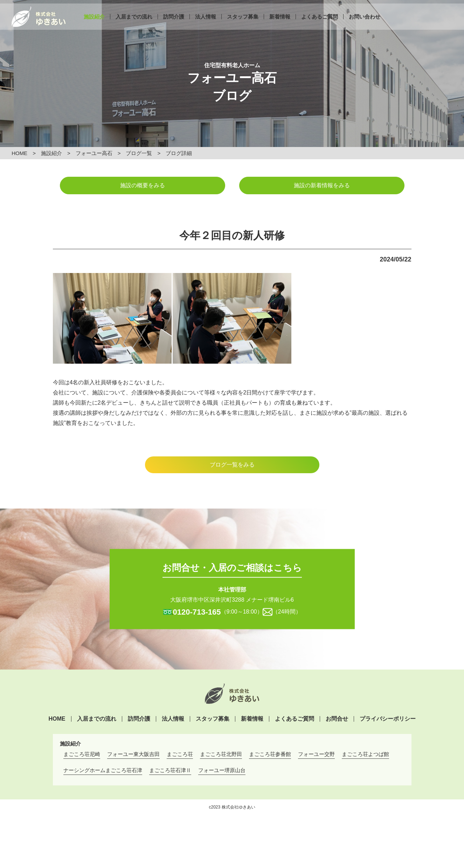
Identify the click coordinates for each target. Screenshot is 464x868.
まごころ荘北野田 (221, 754)
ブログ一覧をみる (232, 465)
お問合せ (337, 719)
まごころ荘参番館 (270, 754)
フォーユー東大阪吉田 (133, 754)
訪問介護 (174, 24)
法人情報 (206, 24)
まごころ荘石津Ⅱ (170, 770)
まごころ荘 (180, 754)
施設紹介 (94, 24)
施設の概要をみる (143, 185)
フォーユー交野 (316, 754)
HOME (19, 153)
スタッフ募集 (243, 24)
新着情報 (280, 24)
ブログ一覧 (139, 153)
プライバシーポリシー (388, 719)
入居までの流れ (134, 24)
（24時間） (287, 611)
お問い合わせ (365, 24)
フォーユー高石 (94, 153)
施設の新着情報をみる (322, 185)
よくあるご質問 (320, 24)
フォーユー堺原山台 (222, 770)
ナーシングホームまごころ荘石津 (103, 770)
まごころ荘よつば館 (365, 754)
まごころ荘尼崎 (82, 754)
